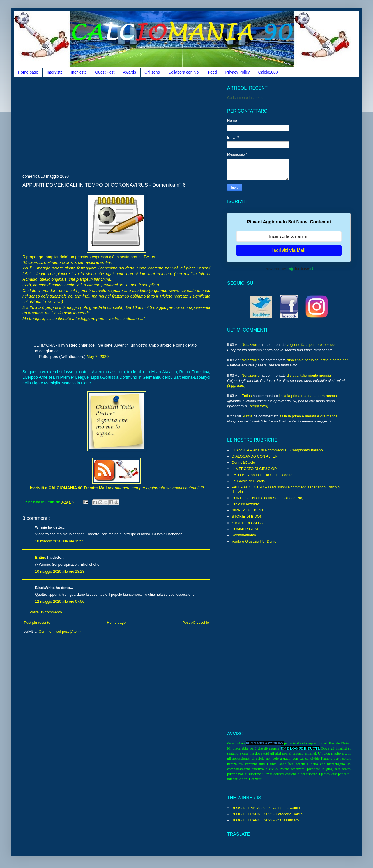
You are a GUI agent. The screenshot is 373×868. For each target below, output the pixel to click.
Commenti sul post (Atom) (60, 631)
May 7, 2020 (98, 357)
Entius (41, 557)
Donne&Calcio (243, 462)
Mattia (247, 416)
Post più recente (37, 623)
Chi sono (152, 72)
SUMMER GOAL (245, 529)
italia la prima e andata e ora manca (308, 396)
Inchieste (79, 72)
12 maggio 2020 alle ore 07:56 (60, 601)
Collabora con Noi (184, 72)
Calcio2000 (268, 72)
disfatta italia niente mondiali (309, 375)
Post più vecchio (196, 623)
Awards (130, 72)
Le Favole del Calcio (248, 481)
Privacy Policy (237, 72)
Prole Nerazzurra (245, 504)
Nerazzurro (250, 345)
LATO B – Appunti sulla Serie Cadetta (262, 475)
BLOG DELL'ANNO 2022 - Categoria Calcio (267, 814)
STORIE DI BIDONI (247, 516)
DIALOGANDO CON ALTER (255, 456)
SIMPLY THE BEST (247, 510)
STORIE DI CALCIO (248, 523)
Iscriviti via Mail (289, 250)
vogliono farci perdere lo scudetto (314, 345)
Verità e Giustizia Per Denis (254, 541)
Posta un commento (46, 612)
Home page (28, 72)
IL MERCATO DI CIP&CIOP (254, 469)
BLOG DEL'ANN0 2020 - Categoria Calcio (266, 808)
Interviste (55, 72)
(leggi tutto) (236, 386)
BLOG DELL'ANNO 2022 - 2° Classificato (265, 820)
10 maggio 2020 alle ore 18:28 (60, 571)
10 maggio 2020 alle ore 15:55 (60, 541)
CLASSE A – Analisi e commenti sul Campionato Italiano (277, 450)
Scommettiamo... (245, 535)
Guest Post (105, 72)
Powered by (289, 269)
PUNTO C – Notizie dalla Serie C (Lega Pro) (268, 498)
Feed (213, 72)
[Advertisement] (88, 125)
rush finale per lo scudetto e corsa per (317, 360)
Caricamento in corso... (246, 98)
